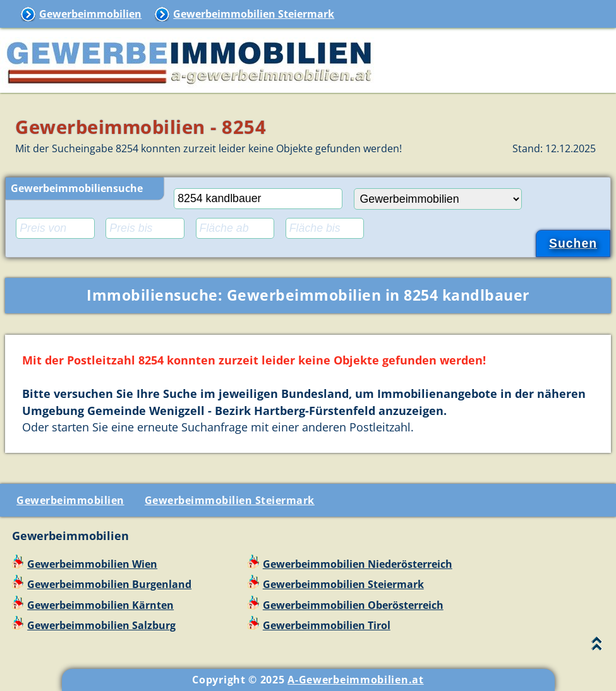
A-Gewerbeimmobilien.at (355, 680)
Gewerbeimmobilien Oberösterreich (353, 605)
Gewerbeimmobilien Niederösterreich (358, 564)
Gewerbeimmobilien (90, 14)
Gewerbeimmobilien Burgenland (109, 584)
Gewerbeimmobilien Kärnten (100, 605)
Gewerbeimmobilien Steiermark (254, 14)
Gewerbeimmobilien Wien (92, 564)
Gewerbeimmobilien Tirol (327, 625)
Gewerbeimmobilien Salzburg (101, 625)
